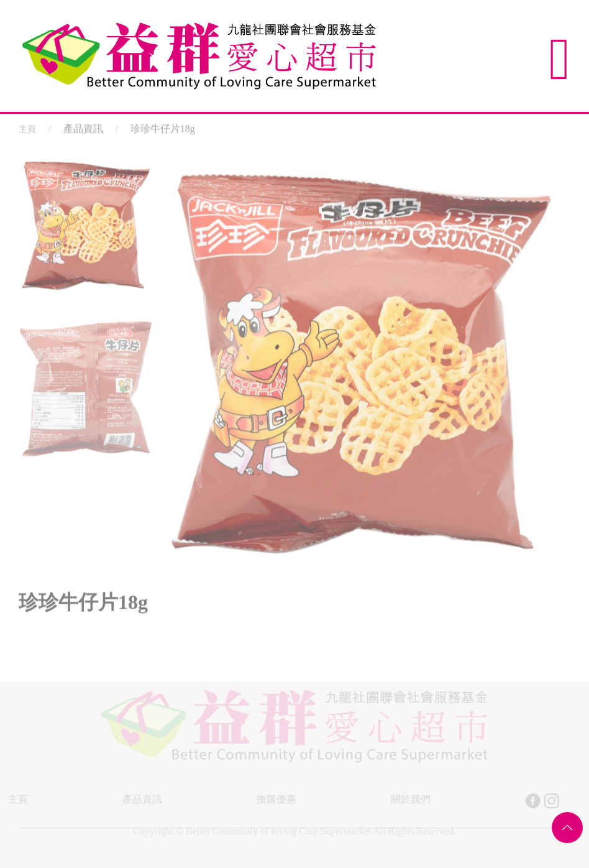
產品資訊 (141, 799)
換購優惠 (275, 799)
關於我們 (409, 799)
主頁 (27, 128)
